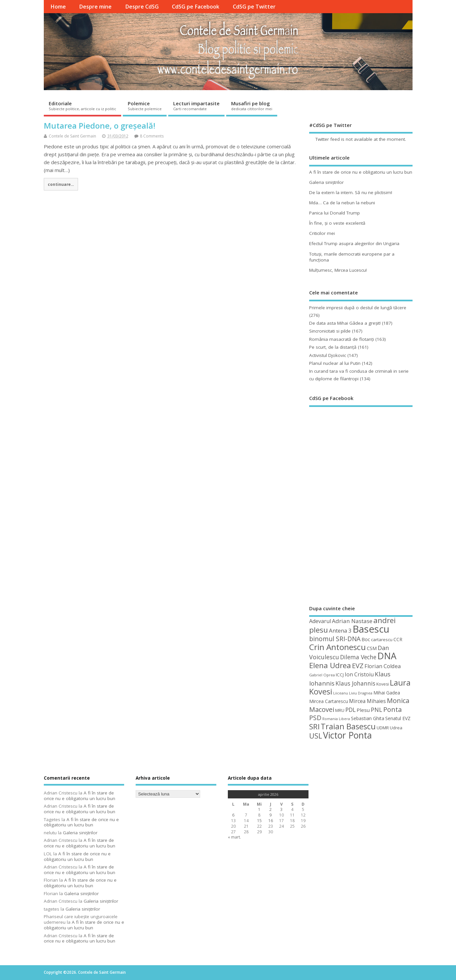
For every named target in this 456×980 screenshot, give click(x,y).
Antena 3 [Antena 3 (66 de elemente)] (340, 630)
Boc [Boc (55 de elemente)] (366, 639)
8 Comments (152, 136)
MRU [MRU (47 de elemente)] (340, 710)
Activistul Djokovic (328, 355)
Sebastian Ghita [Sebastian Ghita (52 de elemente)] (368, 718)
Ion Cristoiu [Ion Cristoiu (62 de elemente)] (359, 674)
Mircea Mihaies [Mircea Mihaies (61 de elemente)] (367, 701)
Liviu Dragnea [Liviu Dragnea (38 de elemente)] (361, 693)
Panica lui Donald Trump (335, 213)
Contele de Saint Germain (72, 136)
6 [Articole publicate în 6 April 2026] (233, 815)
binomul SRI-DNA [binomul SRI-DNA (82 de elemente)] (335, 639)
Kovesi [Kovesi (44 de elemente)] (383, 684)
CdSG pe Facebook (196, 7)
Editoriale (82, 106)
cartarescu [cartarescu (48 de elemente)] (382, 640)
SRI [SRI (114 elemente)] (314, 727)
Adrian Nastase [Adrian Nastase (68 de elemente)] (352, 621)
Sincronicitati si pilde (330, 331)
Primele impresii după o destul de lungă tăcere (358, 308)
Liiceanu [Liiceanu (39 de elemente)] (341, 693)
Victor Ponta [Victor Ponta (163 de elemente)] (347, 735)
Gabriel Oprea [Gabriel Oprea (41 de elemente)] (322, 675)
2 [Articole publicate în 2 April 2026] (270, 809)
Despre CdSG (142, 7)
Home (58, 7)
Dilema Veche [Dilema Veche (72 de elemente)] (358, 657)
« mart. (234, 837)
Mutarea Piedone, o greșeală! (100, 126)
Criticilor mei (322, 233)
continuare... (61, 184)
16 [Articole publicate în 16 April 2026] (271, 821)
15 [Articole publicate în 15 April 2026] (259, 821)
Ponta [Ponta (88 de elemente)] (392, 709)
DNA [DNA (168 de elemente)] (387, 656)
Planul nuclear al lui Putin (335, 363)
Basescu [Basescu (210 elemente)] (371, 629)
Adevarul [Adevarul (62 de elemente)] (320, 621)
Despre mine (95, 7)
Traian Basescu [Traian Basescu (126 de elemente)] (348, 726)
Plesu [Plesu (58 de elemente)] (363, 710)
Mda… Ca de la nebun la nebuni (342, 203)
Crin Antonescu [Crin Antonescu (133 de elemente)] (337, 647)
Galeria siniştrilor (326, 182)
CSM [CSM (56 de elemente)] (372, 648)
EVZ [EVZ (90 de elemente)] (358, 666)
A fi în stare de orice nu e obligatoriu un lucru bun (361, 172)
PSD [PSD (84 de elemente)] (315, 718)
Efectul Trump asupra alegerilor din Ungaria (354, 243)
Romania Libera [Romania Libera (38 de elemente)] (336, 719)
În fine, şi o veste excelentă (337, 223)
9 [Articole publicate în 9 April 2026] (270, 815)
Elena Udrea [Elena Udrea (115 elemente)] (330, 665)
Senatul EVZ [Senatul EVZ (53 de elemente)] (398, 718)
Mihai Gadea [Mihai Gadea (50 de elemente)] (387, 693)
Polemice (145, 106)
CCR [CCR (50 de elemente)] (398, 639)
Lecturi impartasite (196, 106)
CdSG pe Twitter (254, 7)
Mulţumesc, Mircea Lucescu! (338, 270)
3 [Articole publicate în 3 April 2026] (281, 809)
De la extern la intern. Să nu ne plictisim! (351, 192)
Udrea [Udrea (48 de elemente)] (396, 728)
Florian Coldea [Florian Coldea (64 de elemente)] (383, 666)
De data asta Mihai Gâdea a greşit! (345, 323)
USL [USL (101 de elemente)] (316, 736)
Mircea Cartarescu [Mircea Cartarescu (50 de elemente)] (329, 701)
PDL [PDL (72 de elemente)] (350, 710)
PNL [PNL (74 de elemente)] (376, 710)
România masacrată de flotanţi (342, 339)
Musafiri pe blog (252, 106)
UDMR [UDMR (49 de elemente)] (383, 728)
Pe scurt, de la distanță (333, 347)
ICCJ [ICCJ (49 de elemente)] (340, 675)
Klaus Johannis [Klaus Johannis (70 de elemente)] (355, 683)
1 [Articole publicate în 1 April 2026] (259, 809)
